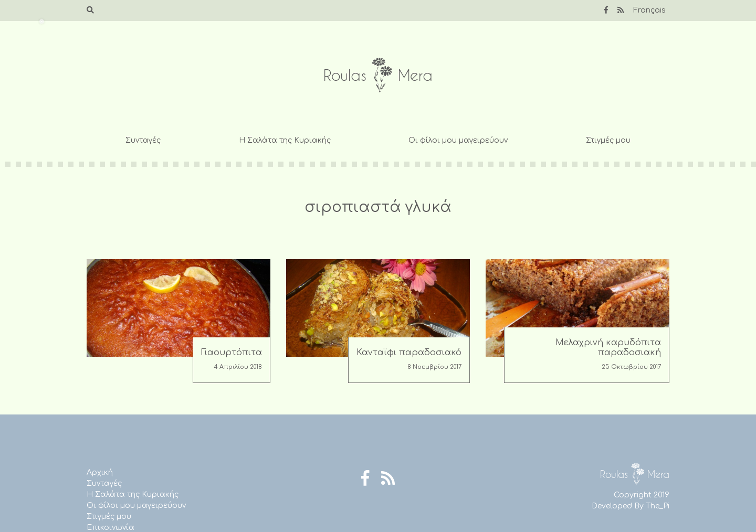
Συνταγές (143, 140)
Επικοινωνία (111, 528)
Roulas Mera (378, 75)
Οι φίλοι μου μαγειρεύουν (458, 140)
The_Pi (658, 506)
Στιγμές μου (608, 140)
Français (649, 10)
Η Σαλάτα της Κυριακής (285, 140)
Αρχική (100, 472)
